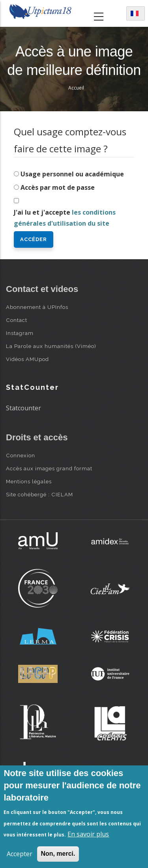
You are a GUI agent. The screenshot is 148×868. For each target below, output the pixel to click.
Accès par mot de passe (58, 187)
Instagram (20, 333)
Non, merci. (58, 854)
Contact (17, 320)
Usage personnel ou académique (72, 174)
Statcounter (23, 408)
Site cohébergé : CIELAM (39, 494)
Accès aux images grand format (49, 468)
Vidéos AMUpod (27, 359)
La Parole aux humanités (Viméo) (51, 346)
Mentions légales (29, 481)
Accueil (76, 88)
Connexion (21, 455)
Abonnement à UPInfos (37, 307)
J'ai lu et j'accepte (65, 218)
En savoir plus (88, 834)
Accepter (20, 854)
